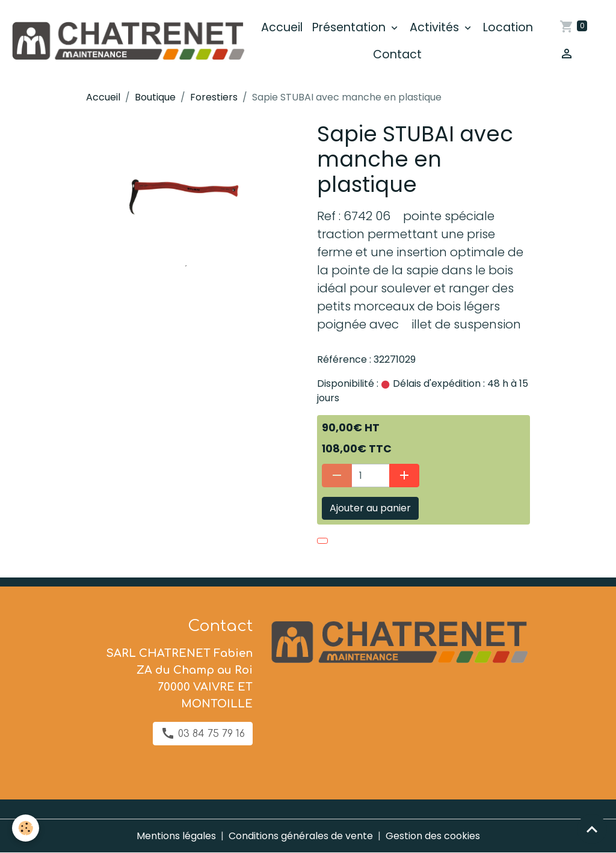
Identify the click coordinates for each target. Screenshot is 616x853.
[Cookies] (26, 828)
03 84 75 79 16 (203, 733)
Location (508, 27)
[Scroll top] (592, 829)
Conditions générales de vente (301, 836)
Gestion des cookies (433, 836)
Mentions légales (176, 836)
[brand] (127, 41)
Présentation (350, 27)
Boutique (155, 97)
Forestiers (214, 97)
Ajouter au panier (370, 508)
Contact (397, 54)
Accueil (282, 27)
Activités (436, 27)
